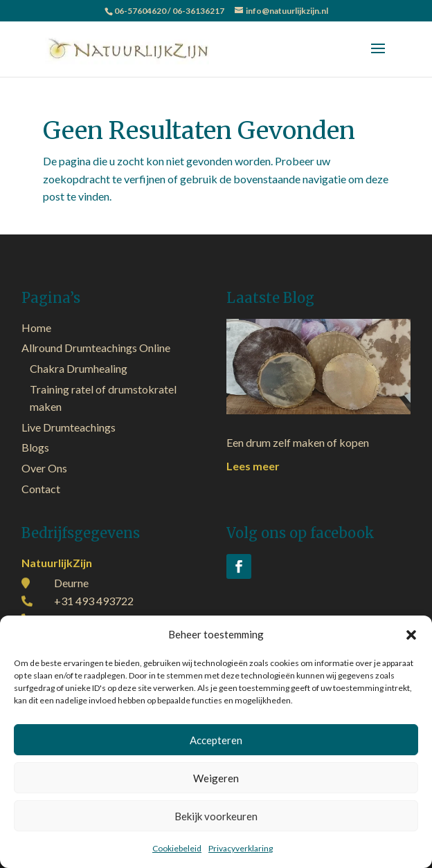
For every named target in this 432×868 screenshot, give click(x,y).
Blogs (35, 447)
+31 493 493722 (94, 601)
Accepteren (216, 740)
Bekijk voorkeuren (216, 816)
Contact (41, 489)
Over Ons (44, 468)
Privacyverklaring (241, 848)
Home (36, 327)
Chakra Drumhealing (79, 368)
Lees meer (253, 466)
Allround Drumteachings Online (96, 348)
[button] (411, 635)
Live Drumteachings (69, 427)
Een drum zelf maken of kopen (298, 442)
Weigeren (216, 778)
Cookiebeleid (177, 848)
